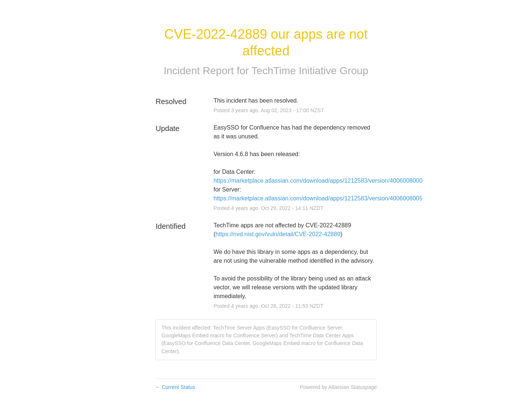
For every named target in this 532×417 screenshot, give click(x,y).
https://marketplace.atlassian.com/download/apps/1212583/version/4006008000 (318, 181)
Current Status (175, 387)
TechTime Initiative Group (310, 71)
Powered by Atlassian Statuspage (338, 387)
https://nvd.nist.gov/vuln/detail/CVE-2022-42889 (278, 234)
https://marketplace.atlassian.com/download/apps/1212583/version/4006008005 (318, 198)
